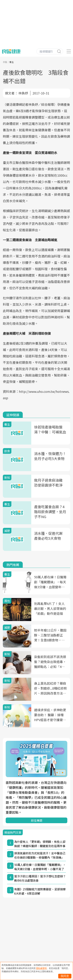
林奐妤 (23, 93)
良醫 (5, 62)
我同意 (65, 976)
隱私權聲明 (41, 968)
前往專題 (37, 820)
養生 (12, 62)
